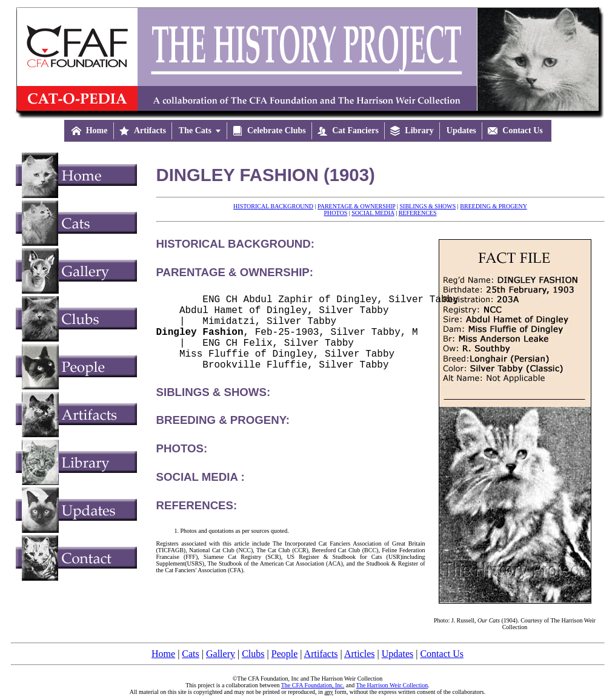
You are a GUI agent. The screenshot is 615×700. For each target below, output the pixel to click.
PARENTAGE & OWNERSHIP (356, 206)
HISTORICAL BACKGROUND (273, 206)
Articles (360, 654)
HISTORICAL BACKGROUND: (236, 244)
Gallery (221, 654)
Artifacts (321, 654)
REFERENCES (418, 213)
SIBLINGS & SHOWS (428, 206)
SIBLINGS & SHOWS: (214, 409)
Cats (190, 654)
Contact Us (442, 654)
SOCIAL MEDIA (373, 213)
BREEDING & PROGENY (494, 206)
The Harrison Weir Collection (392, 685)
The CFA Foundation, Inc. (313, 685)
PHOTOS (335, 213)
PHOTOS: (182, 465)
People (285, 654)
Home (163, 654)
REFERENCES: (197, 522)
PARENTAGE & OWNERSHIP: (235, 272)
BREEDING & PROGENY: (223, 437)
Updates (397, 654)
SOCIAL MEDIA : (201, 494)
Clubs (253, 654)
